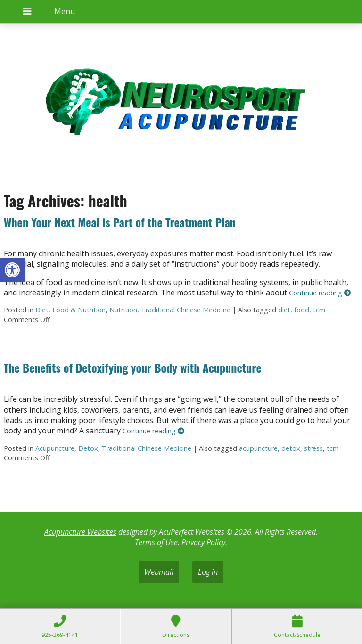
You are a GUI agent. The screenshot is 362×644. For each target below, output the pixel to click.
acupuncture (258, 448)
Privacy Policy (203, 542)
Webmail (159, 572)
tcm (319, 310)
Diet (42, 310)
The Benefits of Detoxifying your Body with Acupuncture (133, 367)
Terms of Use (156, 542)
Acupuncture (55, 448)
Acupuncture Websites (80, 532)
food (302, 310)
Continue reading (320, 293)
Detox (88, 448)
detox (291, 448)
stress (313, 448)
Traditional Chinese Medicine (186, 310)
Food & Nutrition (79, 310)
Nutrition (123, 310)
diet (284, 310)
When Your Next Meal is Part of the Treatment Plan (120, 222)
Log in (208, 572)
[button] (12, 270)
